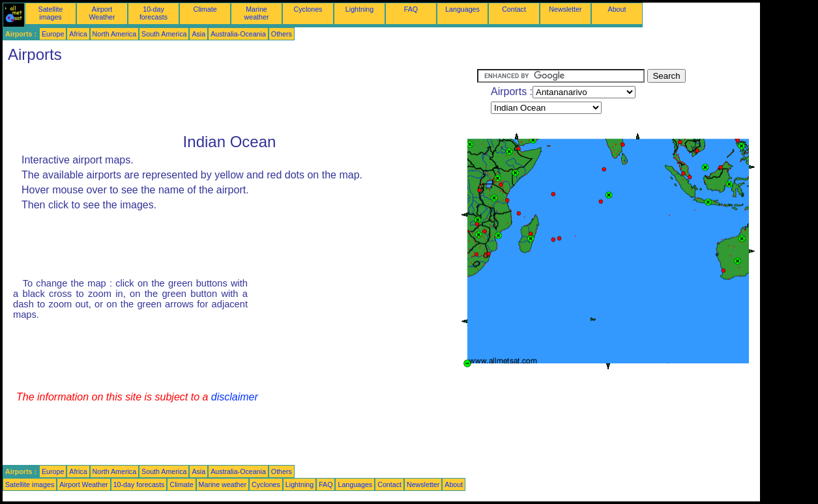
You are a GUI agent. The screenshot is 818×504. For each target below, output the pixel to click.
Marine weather (257, 13)
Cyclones (308, 9)
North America (115, 34)
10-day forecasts (153, 13)
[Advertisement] (240, 98)
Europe (53, 34)
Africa (78, 34)
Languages (462, 9)
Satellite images (51, 13)
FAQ (411, 9)
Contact (514, 9)
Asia (198, 34)
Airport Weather (102, 13)
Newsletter (565, 9)
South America (164, 34)
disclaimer (235, 397)
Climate (205, 9)
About (617, 9)
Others (282, 34)
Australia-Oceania (238, 34)
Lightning (359, 9)
